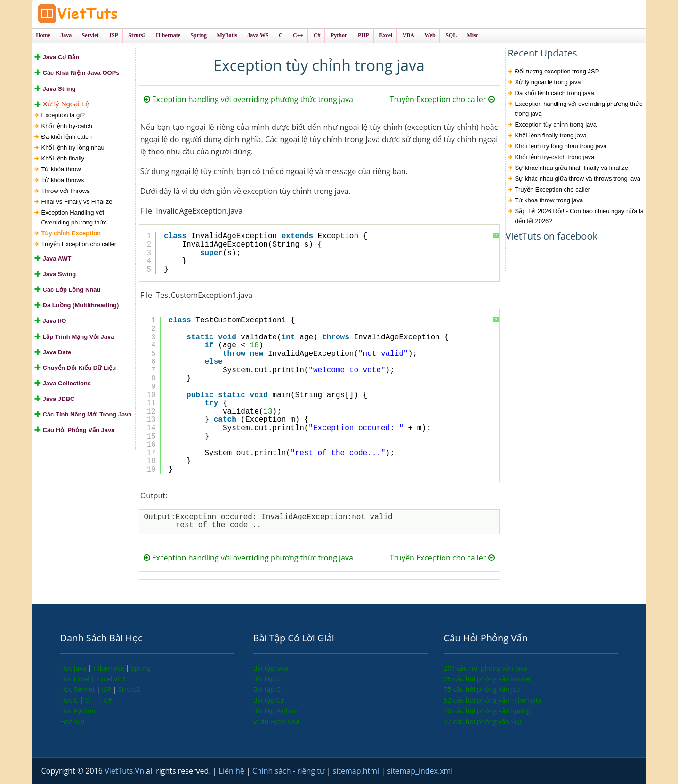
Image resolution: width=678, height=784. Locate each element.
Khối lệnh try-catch (67, 126)
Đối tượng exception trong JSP (557, 72)
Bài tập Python (276, 711)
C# (108, 700)
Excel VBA (111, 679)
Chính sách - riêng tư (290, 771)
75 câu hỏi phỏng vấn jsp (482, 689)
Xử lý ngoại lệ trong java (548, 83)
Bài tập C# (269, 700)
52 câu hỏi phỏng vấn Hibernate (493, 700)
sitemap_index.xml (420, 771)
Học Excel (76, 679)
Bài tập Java (271, 668)
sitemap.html (357, 771)
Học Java (74, 668)
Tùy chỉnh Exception (71, 233)
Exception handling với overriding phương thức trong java (248, 100)
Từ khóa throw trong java (549, 201)
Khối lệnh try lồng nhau (73, 148)
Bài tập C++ (271, 689)
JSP (107, 689)
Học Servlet (78, 689)
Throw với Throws (66, 191)
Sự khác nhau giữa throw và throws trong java (578, 179)
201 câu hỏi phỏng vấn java (486, 668)
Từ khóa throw (61, 169)
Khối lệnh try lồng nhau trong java (561, 147)
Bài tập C (267, 679)
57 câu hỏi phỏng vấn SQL (484, 722)
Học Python (78, 711)
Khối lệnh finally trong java (551, 136)
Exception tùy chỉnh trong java (556, 125)
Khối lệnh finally (63, 158)
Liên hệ (233, 771)
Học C (70, 700)
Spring (141, 668)
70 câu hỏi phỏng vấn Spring (488, 711)
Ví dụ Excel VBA (277, 722)
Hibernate (109, 668)
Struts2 (129, 689)
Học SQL (73, 722)
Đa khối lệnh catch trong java (555, 93)
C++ (91, 700)
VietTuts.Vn (125, 771)
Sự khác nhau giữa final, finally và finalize (572, 168)
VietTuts (112, 14)
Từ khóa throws (63, 180)
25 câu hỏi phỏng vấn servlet (488, 679)
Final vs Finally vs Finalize (77, 202)
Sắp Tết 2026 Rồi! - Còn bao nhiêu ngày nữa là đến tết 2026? (580, 216)
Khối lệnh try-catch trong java (555, 157)
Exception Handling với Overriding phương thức (74, 217)
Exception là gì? (63, 115)
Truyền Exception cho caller (79, 244)
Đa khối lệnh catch (67, 137)
